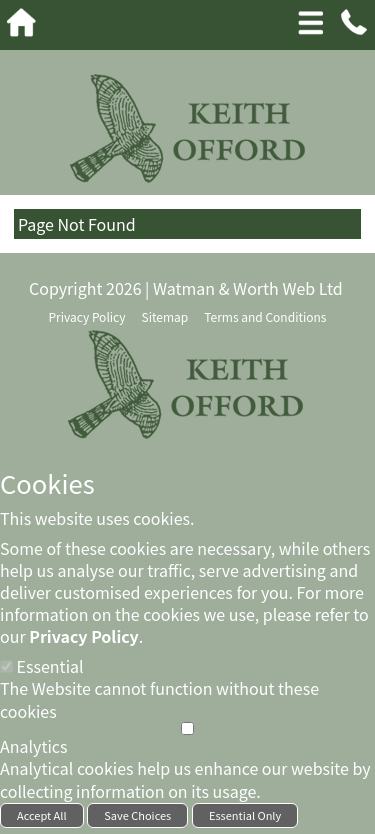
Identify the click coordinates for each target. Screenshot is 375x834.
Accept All (42, 815)
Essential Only (245, 815)
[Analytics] (187, 728)
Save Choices (137, 815)
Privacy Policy (84, 636)
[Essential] (6, 666)
